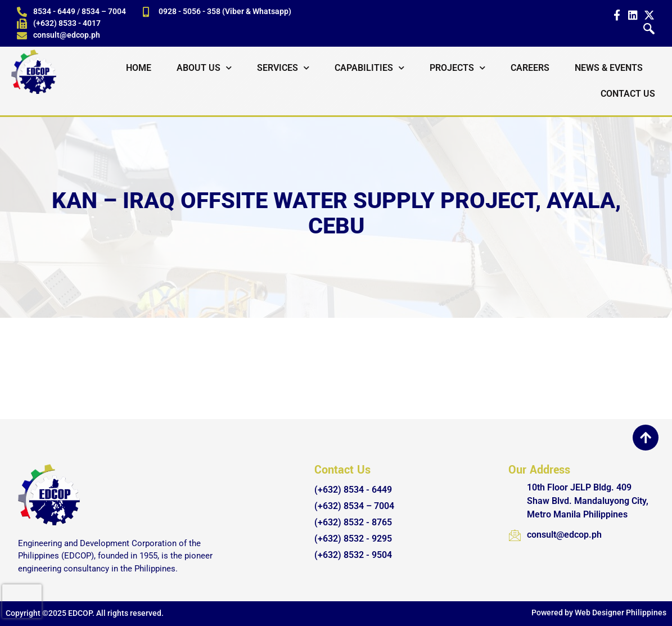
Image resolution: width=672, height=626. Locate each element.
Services (283, 68)
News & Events (609, 68)
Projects (457, 68)
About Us (204, 68)
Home (139, 68)
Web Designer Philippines (621, 613)
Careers (530, 68)
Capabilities (369, 68)
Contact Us (628, 94)
